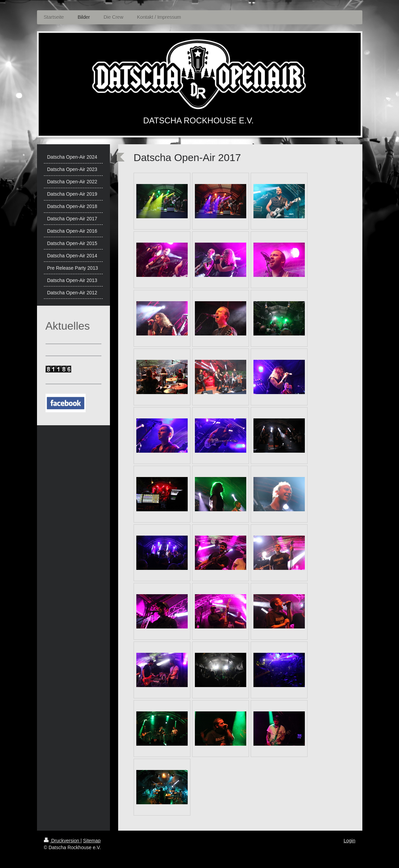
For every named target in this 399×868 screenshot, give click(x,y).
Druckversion (62, 841)
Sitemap (92, 841)
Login (349, 841)
